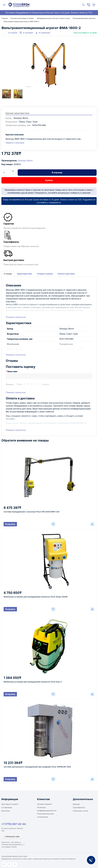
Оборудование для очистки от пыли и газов (53, 18)
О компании (7, 807)
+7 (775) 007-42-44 (14, 824)
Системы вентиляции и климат (22, 18)
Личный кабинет (44, 804)
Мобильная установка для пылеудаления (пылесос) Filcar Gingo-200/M (36, 597)
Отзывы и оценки (45, 274)
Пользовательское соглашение (45, 815)
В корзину (57, 172)
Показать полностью (16, 317)
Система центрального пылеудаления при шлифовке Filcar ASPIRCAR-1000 (37, 767)
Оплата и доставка (66, 274)
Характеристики (24, 274)
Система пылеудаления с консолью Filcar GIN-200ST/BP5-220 (32, 512)
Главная (4, 18)
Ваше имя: (13, 371)
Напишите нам (12, 836)
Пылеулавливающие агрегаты (84, 18)
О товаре (8, 274)
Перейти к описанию (15, 143)
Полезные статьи (81, 811)
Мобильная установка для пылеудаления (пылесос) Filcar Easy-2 (33, 682)
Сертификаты (79, 807)
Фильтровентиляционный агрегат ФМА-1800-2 (21, 22)
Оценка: (10, 384)
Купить (49, 180)
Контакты (6, 811)
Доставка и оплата (10, 804)
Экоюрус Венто (25, 161)
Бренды (76, 804)
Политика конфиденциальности (47, 809)
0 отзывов (13, 33)
